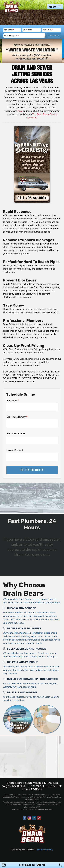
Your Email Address (16, 434)
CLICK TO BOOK (32, 470)
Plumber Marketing (44, 850)
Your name (13, 400)
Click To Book (54, 36)
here (20, 111)
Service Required (11, 36)
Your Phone (28, 30)
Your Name (9, 30)
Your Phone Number (17, 417)
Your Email (48, 30)
